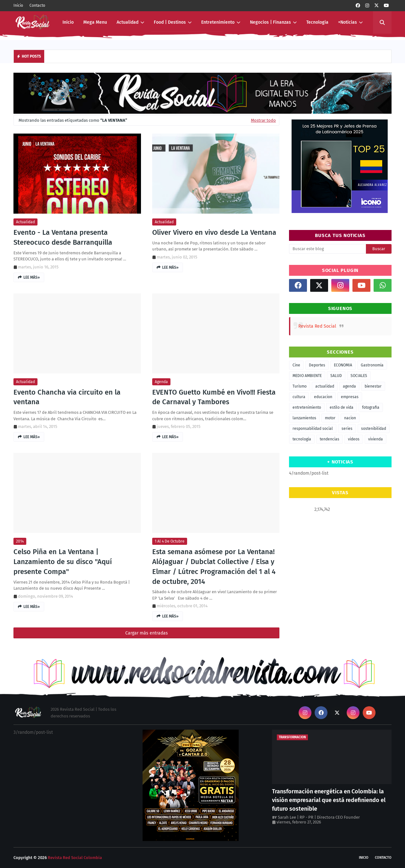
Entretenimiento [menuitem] (218, 22)
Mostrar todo (263, 120)
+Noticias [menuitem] (347, 22)
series (347, 429)
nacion (350, 418)
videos (354, 439)
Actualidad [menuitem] (128, 22)
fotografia (371, 407)
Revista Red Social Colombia (75, 858)
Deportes (317, 365)
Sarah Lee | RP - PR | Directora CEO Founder (319, 817)
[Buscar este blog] (327, 249)
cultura (299, 397)
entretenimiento (307, 407)
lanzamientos (304, 418)
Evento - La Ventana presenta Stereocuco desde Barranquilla (63, 237)
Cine (296, 365)
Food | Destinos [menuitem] (170, 22)
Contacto (37, 5)
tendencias (330, 439)
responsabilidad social (313, 429)
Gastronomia (372, 365)
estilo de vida (342, 407)
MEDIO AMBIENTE (307, 376)
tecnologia (302, 439)
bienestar (373, 386)
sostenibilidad (374, 429)
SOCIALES (359, 376)
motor (330, 418)
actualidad (25, 222)
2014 (20, 541)
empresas (350, 397)
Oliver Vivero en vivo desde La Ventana (214, 232)
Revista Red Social (317, 326)
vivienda (376, 439)
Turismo (300, 386)
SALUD (336, 376)
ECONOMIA (343, 365)
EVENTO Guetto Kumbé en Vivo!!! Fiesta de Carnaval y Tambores (214, 397)
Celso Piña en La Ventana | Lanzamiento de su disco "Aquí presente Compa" (63, 562)
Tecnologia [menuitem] (317, 22)
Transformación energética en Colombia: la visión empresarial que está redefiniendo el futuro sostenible (329, 800)
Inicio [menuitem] (68, 22)
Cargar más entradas (147, 633)
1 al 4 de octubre (170, 541)
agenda (161, 382)
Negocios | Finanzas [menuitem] (270, 22)
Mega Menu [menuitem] (95, 22)
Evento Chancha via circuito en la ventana (67, 397)
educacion (323, 397)
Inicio (18, 5)
